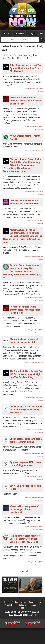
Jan (10, 55)
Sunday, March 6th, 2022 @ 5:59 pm (36, 497)
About (24, 602)
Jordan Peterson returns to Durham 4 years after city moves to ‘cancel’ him (26, 101)
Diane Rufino (41, 224)
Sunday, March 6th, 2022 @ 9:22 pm (36, 221)
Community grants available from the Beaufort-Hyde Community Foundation (26, 410)
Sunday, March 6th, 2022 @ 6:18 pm (36, 477)
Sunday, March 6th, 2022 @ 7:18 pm (36, 453)
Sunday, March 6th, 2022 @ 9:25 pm (36, 191)
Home (7, 33)
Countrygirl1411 (40, 500)
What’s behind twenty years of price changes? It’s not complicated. (24, 509)
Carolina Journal (40, 130)
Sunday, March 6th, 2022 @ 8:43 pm (36, 430)
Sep (10, 58)
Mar (20, 55)
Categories (19, 33)
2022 (5, 55)
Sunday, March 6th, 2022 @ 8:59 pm (36, 298)
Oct (15, 58)
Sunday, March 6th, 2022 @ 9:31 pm (36, 88)
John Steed (41, 456)
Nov (20, 58)
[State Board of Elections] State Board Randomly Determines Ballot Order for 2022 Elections (25, 539)
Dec (25, 58)
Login (32, 33)
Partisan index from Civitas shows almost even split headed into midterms (25, 310)
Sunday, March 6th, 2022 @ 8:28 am (36, 562)
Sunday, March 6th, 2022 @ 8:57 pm (36, 330)
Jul (41, 55)
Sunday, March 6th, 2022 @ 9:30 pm (36, 127)
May (31, 55)
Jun (36, 55)
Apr (25, 55)
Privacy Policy (11, 605)
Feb (15, 55)
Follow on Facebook (27, 605)
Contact (15, 602)
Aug (4, 58)
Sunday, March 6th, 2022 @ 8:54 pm (36, 362)
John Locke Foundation (39, 530)
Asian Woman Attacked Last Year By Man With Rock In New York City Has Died (26, 68)
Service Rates (35, 602)
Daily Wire (41, 91)
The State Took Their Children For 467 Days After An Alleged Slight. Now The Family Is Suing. (26, 374)
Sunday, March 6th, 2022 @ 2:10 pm (36, 527)
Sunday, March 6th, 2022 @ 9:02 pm (36, 256)
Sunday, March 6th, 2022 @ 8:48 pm (36, 397)
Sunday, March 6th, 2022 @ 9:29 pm (36, 150)
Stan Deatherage (40, 153)
